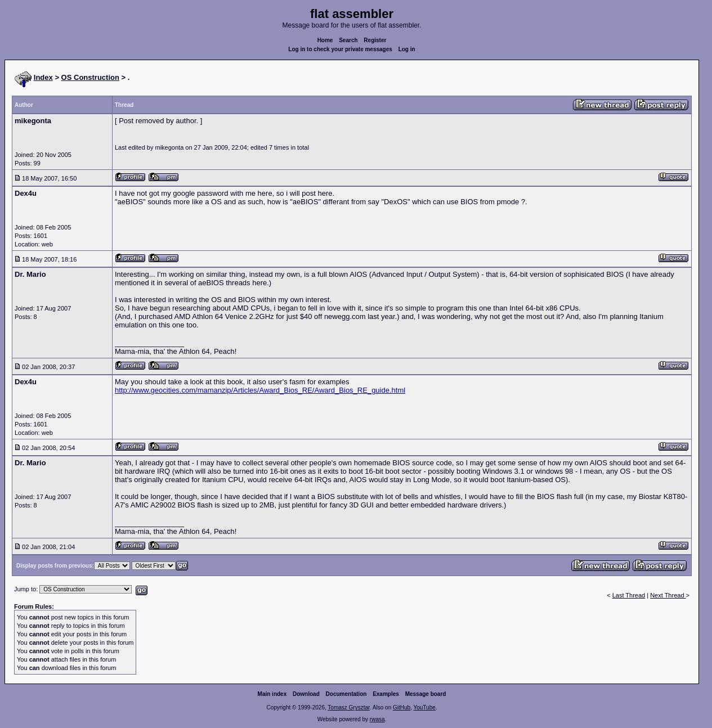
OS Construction (90, 77)
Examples (386, 694)
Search (348, 40)
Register (375, 40)
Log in (407, 49)
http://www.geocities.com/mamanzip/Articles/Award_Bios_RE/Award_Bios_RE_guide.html (260, 390)
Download (306, 694)
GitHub (402, 707)
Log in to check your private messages (340, 49)
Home (325, 40)
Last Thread (629, 595)
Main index (272, 694)
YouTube (424, 707)
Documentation (346, 694)
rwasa (377, 719)
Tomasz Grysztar (348, 707)
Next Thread (668, 595)
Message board (426, 694)
